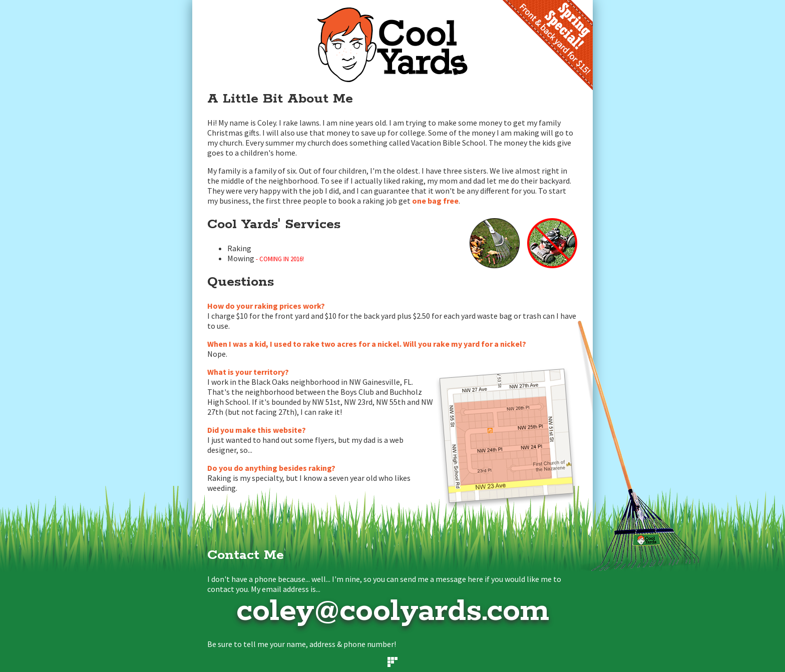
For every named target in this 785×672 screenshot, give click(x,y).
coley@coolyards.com (393, 611)
